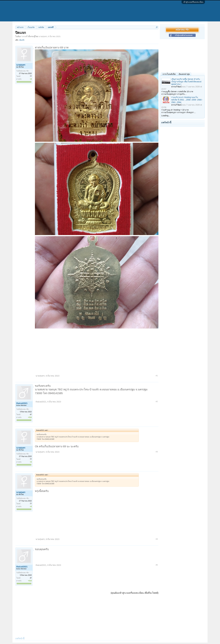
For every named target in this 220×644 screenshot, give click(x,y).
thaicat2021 (22, 403)
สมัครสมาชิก (182, 30)
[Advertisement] (97, 350)
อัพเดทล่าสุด (184, 74)
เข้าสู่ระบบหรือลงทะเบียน (193, 2)
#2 (157, 401)
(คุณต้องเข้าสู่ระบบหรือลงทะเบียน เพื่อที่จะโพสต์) (135, 593)
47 (31, 415)
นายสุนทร (43, 36)
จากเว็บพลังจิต (169, 74)
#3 (157, 452)
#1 (157, 376)
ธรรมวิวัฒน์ (176, 87)
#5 (157, 565)
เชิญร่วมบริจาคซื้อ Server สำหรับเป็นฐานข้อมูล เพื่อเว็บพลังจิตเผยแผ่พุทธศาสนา (186, 82)
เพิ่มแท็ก (22, 40)
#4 (157, 539)
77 (31, 76)
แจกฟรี (25, 36)
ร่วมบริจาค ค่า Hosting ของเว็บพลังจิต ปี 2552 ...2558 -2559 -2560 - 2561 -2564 (187, 100)
